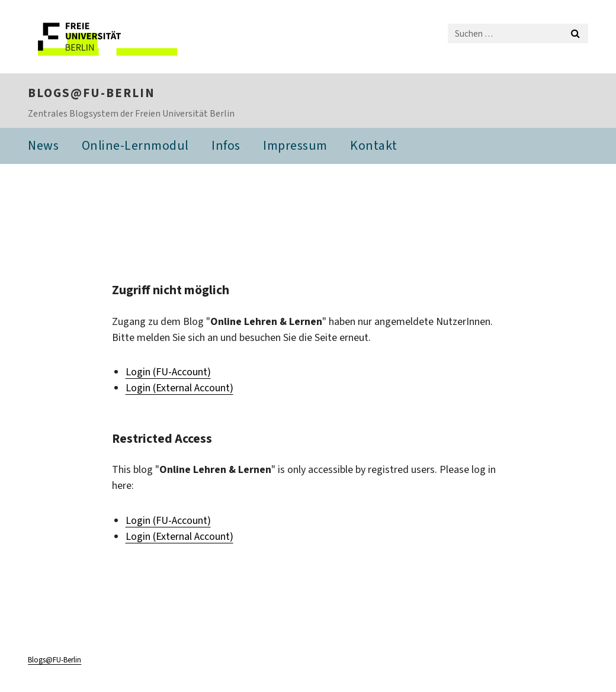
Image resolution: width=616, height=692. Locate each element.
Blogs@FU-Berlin (92, 94)
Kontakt (374, 147)
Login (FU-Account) (168, 373)
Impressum (295, 147)
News (43, 147)
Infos (226, 147)
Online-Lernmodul (135, 147)
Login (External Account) (179, 389)
